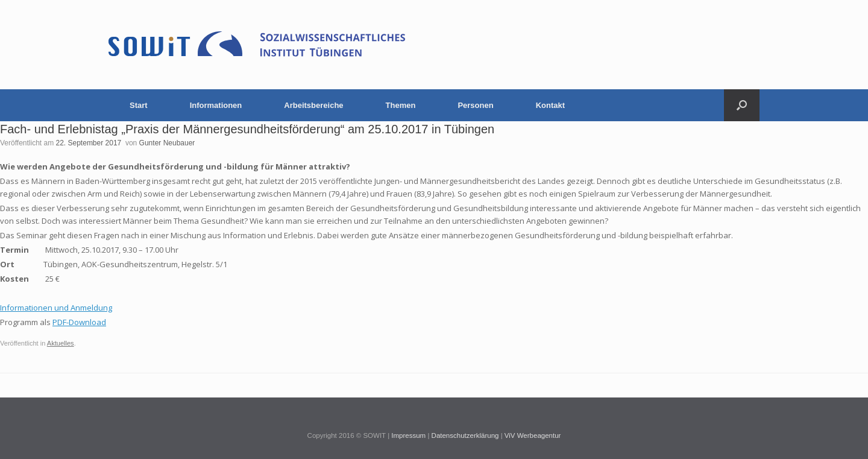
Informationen (216, 105)
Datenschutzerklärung (465, 435)
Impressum (408, 435)
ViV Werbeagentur (533, 435)
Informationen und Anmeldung (56, 308)
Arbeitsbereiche (313, 105)
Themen (401, 105)
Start (139, 105)
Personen (475, 105)
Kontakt (550, 105)
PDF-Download (79, 322)
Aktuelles (61, 343)
